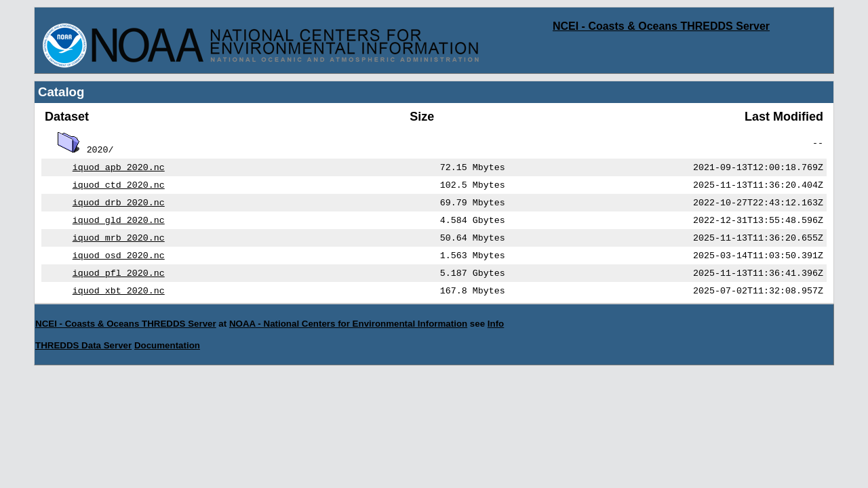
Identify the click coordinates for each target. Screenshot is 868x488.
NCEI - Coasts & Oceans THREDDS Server (661, 26)
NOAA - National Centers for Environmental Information (348, 334)
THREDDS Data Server (83, 356)
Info (496, 334)
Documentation (167, 356)
